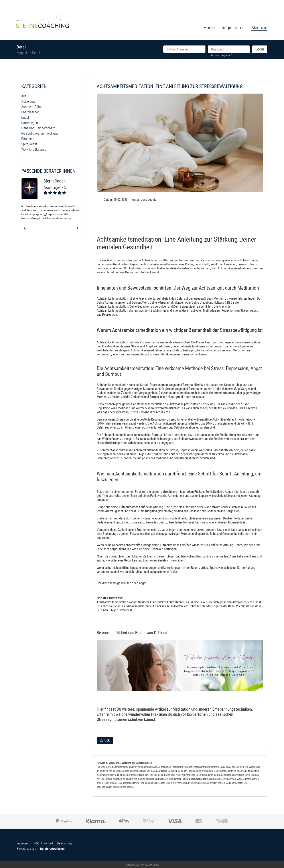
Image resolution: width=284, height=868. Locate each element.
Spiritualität (29, 144)
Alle (24, 96)
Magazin (23, 53)
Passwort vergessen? (222, 55)
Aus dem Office (32, 107)
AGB (37, 843)
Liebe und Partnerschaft (38, 128)
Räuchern (28, 139)
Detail (36, 53)
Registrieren (233, 28)
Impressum (23, 843)
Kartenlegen (30, 123)
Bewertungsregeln (27, 849)
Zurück (105, 740)
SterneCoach (55, 181)
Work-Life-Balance (34, 149)
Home (209, 28)
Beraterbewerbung (52, 849)
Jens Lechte (149, 200)
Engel (25, 117)
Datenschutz (65, 843)
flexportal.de (152, 865)
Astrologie (28, 101)
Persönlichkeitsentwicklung (40, 133)
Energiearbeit (30, 112)
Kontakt (48, 843)
